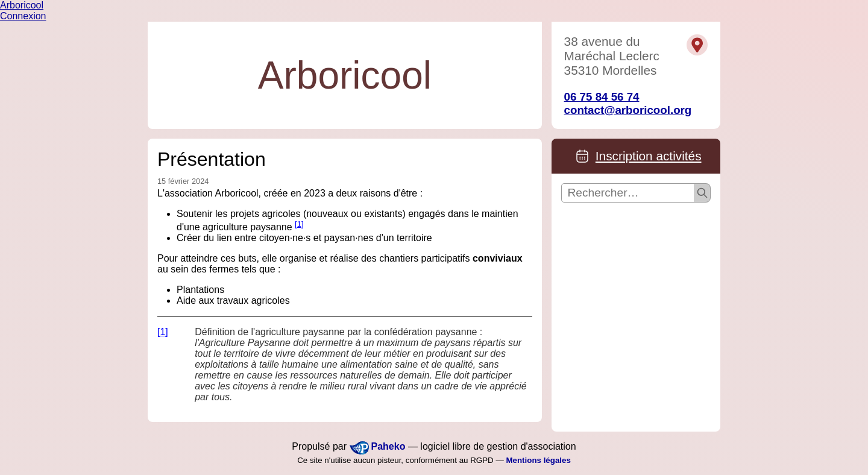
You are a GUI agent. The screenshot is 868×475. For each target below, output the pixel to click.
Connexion (23, 16)
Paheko (388, 446)
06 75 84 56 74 (602, 97)
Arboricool (22, 5)
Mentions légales (538, 460)
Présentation (212, 159)
